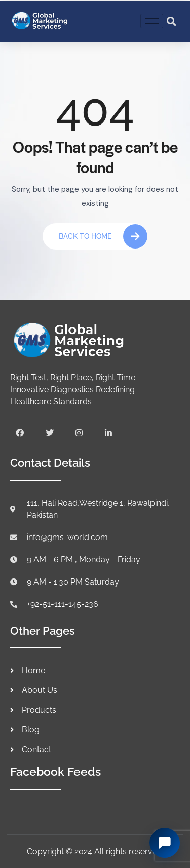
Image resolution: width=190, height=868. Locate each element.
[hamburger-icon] (152, 21)
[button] (172, 21)
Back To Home (103, 236)
